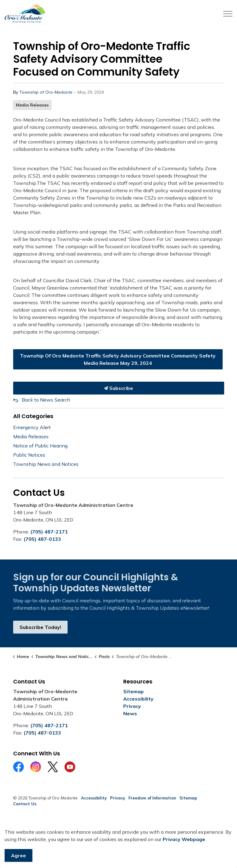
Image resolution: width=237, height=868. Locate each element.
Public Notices (29, 455)
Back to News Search (46, 400)
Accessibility (138, 699)
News (130, 713)
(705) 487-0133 (42, 539)
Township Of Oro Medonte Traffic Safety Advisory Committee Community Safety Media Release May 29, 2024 (118, 359)
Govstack (43, 822)
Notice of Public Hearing (40, 446)
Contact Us (25, 804)
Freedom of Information (152, 798)
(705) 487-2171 (49, 532)
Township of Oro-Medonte (46, 92)
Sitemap (133, 691)
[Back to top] (119, 847)
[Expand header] (228, 14)
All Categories (33, 416)
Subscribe (119, 388)
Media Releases (32, 105)
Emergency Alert (32, 427)
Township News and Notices (46, 464)
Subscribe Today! (40, 627)
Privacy (132, 706)
